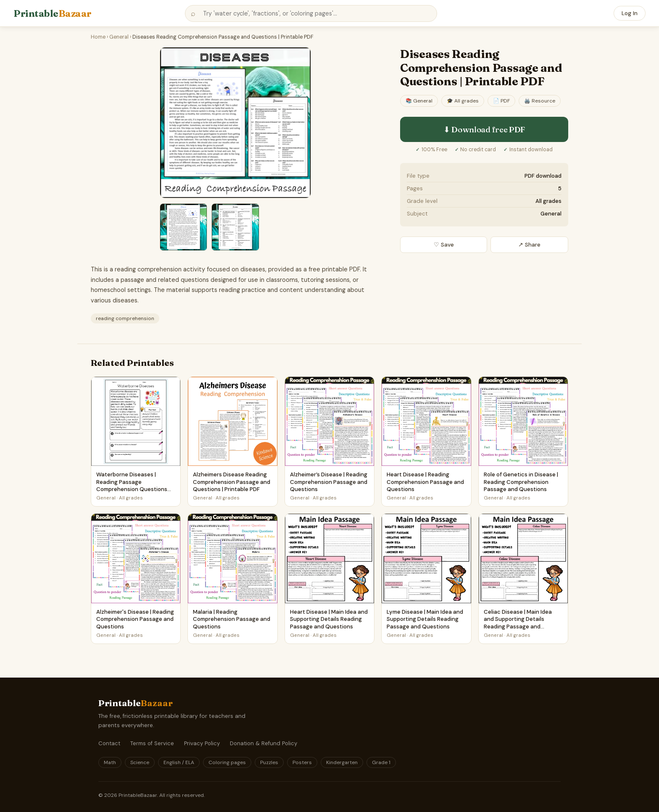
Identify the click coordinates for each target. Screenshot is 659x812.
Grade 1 (381, 762)
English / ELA (179, 762)
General (119, 37)
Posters (302, 762)
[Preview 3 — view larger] (235, 227)
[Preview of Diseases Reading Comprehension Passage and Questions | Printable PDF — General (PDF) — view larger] (235, 123)
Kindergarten (342, 762)
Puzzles (269, 762)
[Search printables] (311, 13)
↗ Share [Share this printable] (529, 245)
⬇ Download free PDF (484, 129)
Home (98, 37)
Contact (109, 743)
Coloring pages (227, 762)
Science (140, 762)
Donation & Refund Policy (264, 743)
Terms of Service (152, 743)
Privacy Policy (202, 743)
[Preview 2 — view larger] (183, 227)
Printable (53, 13)
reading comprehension (125, 318)
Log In (630, 13)
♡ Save (444, 245)
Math (110, 762)
